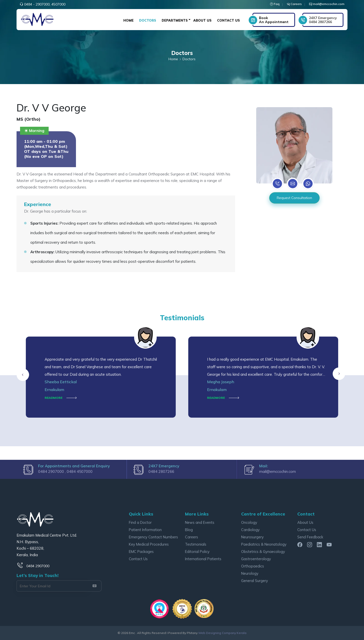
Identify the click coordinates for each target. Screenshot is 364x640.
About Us (202, 20)
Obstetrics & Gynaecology (263, 552)
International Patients (203, 559)
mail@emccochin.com (278, 471)
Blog (189, 530)
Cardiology (250, 530)
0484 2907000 (38, 566)
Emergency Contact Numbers (153, 537)
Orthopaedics (253, 566)
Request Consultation (294, 198)
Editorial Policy (197, 552)
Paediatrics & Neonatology (264, 544)
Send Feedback (310, 537)
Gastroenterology (256, 559)
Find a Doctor (140, 522)
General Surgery (255, 581)
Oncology (249, 522)
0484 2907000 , (52, 471)
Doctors (148, 20)
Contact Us (229, 20)
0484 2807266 (323, 20)
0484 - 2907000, (37, 4)
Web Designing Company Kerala (222, 633)
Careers (192, 537)
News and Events (200, 522)
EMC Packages (141, 552)
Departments (175, 20)
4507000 (58, 4)
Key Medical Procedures (149, 544)
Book (274, 20)
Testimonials (196, 544)
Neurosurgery (252, 537)
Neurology (250, 573)
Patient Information (145, 530)
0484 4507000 (80, 471)
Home (128, 20)
